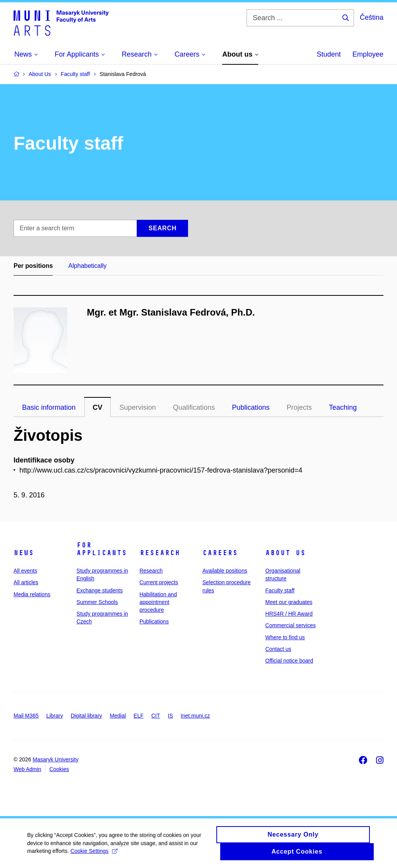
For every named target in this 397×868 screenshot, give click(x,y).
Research (160, 553)
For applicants (102, 549)
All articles (26, 582)
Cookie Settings (94, 854)
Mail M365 (26, 716)
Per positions (33, 266)
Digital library (86, 716)
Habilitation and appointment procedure (158, 602)
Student (329, 54)
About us (285, 553)
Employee (368, 54)
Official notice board (289, 661)
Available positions (225, 571)
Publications (251, 407)
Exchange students (99, 590)
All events (25, 571)
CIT (156, 716)
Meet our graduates (289, 602)
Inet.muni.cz (195, 716)
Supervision (138, 407)
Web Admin (27, 769)
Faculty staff (280, 590)
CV (98, 407)
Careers (220, 553)
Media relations (32, 594)
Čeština (372, 17)
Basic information (49, 407)
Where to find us (285, 637)
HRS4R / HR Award (289, 614)
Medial (118, 716)
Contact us (278, 649)
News (24, 553)
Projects (299, 407)
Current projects (159, 582)
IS (170, 716)
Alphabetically (87, 266)
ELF (139, 716)
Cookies (59, 769)
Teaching (343, 407)
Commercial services (290, 625)
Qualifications (194, 407)
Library (55, 716)
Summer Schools (97, 602)
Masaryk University (55, 759)
